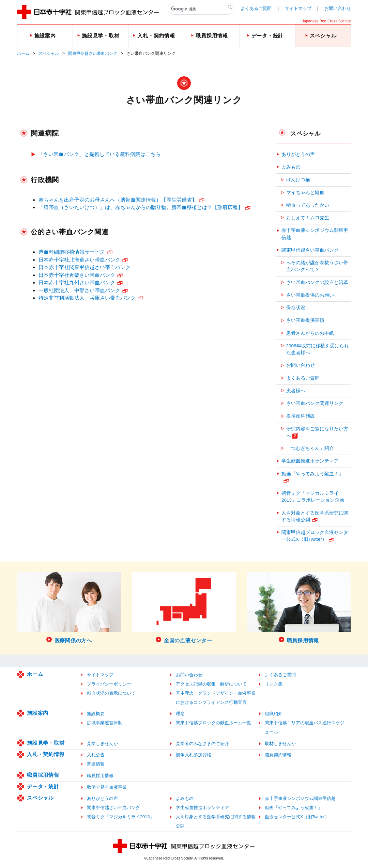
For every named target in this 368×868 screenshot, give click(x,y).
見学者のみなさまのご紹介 (202, 744)
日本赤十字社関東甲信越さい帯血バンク (85, 267)
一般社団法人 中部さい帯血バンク (79, 290)
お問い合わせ (338, 8)
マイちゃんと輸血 (305, 193)
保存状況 (296, 308)
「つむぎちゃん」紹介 (310, 448)
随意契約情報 (278, 755)
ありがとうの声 (298, 154)
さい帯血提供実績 (305, 320)
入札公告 (96, 755)
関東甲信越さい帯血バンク (93, 53)
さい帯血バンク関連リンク (315, 403)
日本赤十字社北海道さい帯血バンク (79, 260)
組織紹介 (274, 714)
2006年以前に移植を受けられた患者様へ (318, 349)
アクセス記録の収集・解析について (211, 684)
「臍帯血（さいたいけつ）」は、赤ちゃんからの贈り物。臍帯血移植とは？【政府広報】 (141, 207)
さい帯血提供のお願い (310, 295)
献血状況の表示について (111, 693)
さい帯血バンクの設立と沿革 (317, 282)
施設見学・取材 (46, 743)
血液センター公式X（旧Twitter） (297, 817)
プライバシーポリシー (109, 684)
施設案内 (38, 713)
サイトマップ (298, 8)
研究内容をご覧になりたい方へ (317, 432)
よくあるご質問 (256, 8)
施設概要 (96, 714)
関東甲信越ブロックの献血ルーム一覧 (213, 723)
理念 (180, 714)
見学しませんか (102, 744)
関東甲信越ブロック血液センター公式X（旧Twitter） (315, 536)
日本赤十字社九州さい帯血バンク (77, 282)
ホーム (23, 53)
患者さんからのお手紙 (310, 333)
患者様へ (296, 391)
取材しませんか (280, 744)
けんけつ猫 (298, 180)
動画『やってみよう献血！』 (312, 474)
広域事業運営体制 (105, 723)
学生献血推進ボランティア (310, 461)
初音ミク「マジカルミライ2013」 (120, 817)
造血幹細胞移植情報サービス (72, 252)
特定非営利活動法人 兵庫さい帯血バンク (87, 298)
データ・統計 (43, 786)
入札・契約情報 (46, 754)
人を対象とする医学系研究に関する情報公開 (315, 516)
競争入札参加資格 (194, 755)
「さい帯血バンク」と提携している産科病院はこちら (99, 154)
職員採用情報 (43, 775)
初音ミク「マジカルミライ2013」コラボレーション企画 (313, 497)
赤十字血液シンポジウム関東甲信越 (315, 234)
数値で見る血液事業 (107, 787)
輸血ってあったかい (308, 205)
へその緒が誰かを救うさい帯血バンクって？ (317, 266)
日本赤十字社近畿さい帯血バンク (77, 275)
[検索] (201, 9)
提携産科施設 (301, 416)
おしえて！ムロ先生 (308, 218)
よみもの (291, 167)
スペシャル (49, 53)
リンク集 (274, 684)
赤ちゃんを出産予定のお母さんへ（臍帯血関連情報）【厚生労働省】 (118, 200)
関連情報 (96, 764)
